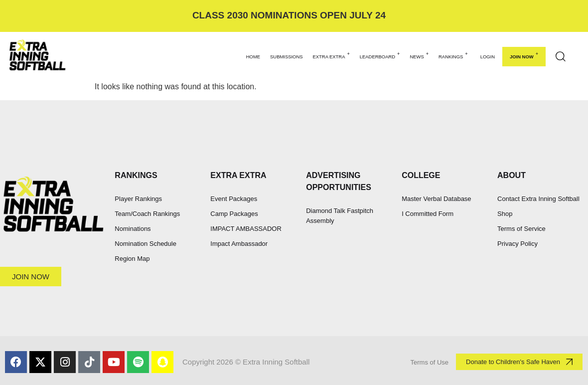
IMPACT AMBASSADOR (246, 229)
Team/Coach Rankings (147, 214)
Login (488, 57)
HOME (253, 57)
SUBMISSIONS (286, 57)
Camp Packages (234, 214)
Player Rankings (138, 199)
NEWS (419, 55)
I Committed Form (428, 214)
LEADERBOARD (380, 55)
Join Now (524, 55)
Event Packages (234, 199)
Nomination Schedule (146, 244)
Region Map (132, 259)
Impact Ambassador (239, 244)
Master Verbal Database (436, 199)
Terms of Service (521, 229)
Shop (505, 214)
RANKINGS (453, 55)
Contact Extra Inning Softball (538, 199)
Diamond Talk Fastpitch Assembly (340, 216)
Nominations (133, 229)
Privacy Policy (517, 244)
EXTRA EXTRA (331, 55)
